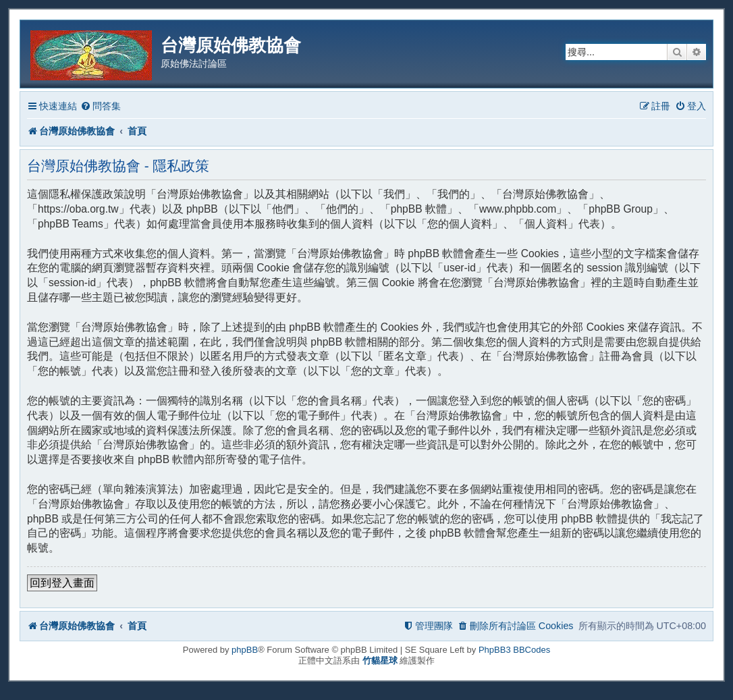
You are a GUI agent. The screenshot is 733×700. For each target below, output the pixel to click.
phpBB (245, 650)
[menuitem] (101, 106)
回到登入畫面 (62, 583)
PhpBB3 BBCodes (514, 650)
